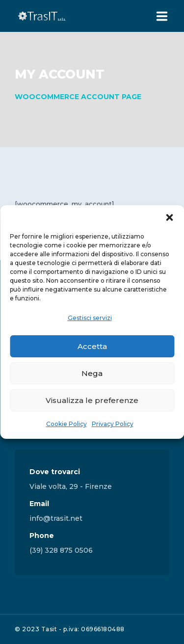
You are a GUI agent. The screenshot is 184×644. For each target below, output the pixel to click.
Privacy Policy (113, 424)
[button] (169, 217)
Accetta (92, 346)
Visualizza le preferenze (92, 400)
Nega (92, 373)
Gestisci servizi (90, 318)
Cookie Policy (66, 424)
